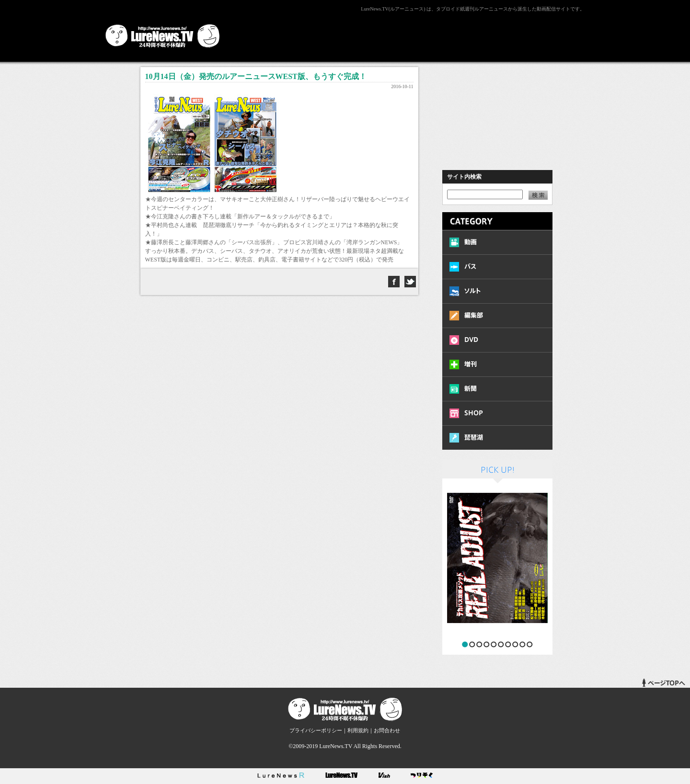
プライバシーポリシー (316, 730)
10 (530, 644)
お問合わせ (387, 730)
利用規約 (358, 730)
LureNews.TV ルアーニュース (163, 36)
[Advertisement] (410, 35)
